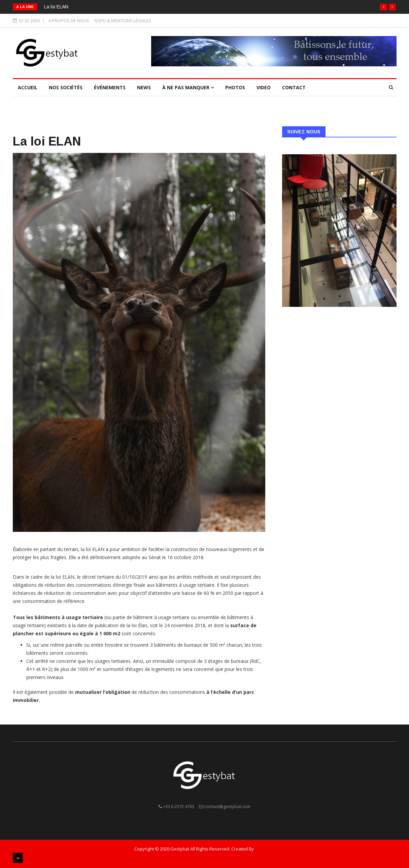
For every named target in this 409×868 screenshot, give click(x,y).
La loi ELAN (56, 7)
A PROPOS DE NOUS (69, 21)
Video (264, 87)
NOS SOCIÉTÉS (66, 87)
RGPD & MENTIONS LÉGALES (123, 21)
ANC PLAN (265, 849)
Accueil (28, 87)
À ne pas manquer (188, 87)
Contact (294, 87)
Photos (235, 87)
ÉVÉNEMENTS (110, 87)
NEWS (144, 87)
